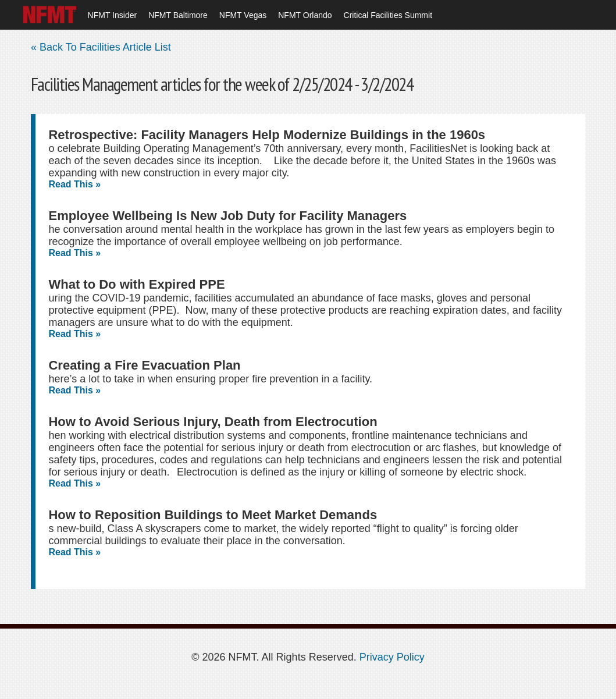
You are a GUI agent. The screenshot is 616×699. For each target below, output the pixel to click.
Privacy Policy (392, 657)
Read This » (74, 184)
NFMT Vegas (243, 15)
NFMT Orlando (305, 15)
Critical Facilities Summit (388, 15)
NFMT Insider (113, 15)
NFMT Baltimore (178, 15)
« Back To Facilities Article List (101, 47)
